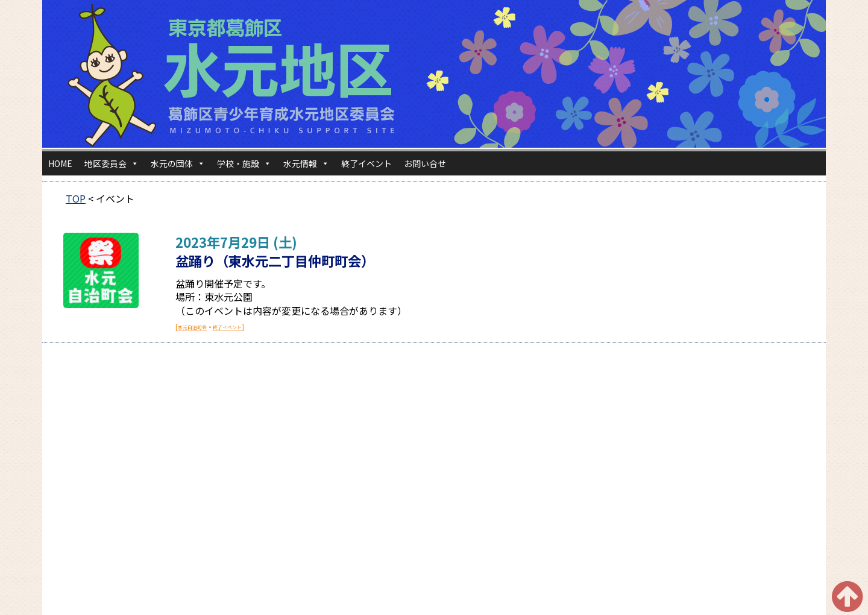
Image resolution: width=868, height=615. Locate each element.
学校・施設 (244, 163)
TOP (76, 198)
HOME (60, 163)
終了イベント (366, 163)
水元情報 (306, 163)
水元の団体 (178, 163)
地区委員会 (112, 163)
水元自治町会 (192, 327)
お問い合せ (425, 163)
